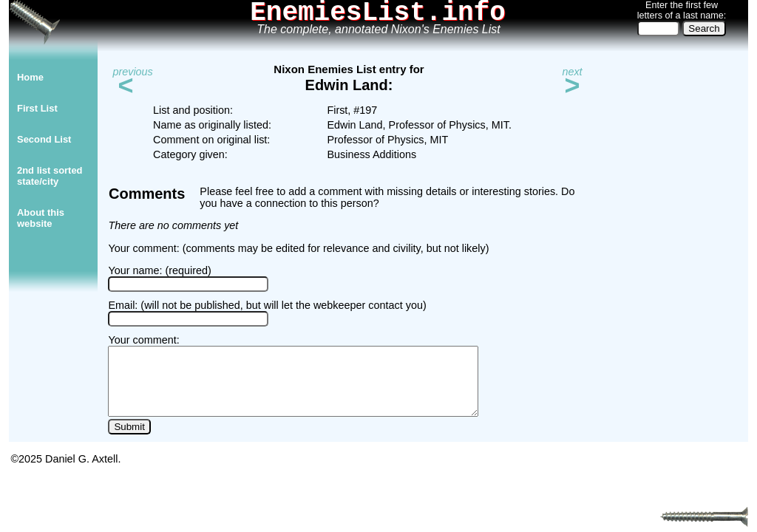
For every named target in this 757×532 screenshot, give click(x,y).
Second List (44, 139)
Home (30, 77)
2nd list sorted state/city (50, 176)
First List (37, 108)
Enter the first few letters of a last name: (682, 10)
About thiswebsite (41, 218)
